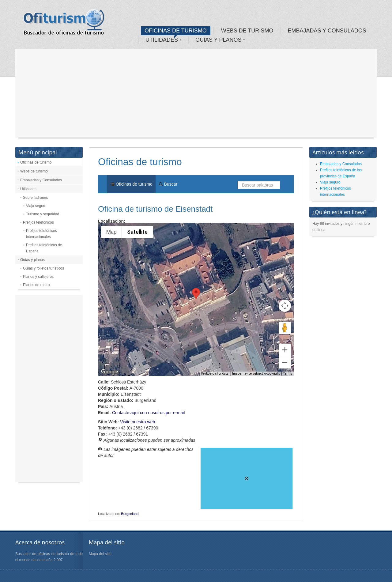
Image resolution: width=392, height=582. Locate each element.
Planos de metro (36, 285)
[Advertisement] (196, 95)
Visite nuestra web (138, 422)
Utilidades (28, 189)
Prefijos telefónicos (38, 222)
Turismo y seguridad (43, 214)
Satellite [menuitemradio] (137, 232)
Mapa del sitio (100, 554)
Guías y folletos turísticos (43, 268)
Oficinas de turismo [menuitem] (131, 184)
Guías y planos (32, 260)
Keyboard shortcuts (215, 374)
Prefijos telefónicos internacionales (41, 234)
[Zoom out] (285, 362)
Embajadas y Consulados (41, 180)
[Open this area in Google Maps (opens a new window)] (110, 372)
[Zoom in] (285, 350)
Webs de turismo (34, 171)
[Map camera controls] (285, 306)
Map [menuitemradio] (111, 232)
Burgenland (130, 514)
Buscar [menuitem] (168, 184)
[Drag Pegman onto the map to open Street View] (285, 328)
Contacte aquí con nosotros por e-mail (148, 413)
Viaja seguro (36, 206)
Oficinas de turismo (36, 162)
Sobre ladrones (35, 198)
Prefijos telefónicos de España (44, 248)
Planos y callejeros (38, 277)
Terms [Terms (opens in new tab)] (288, 374)
